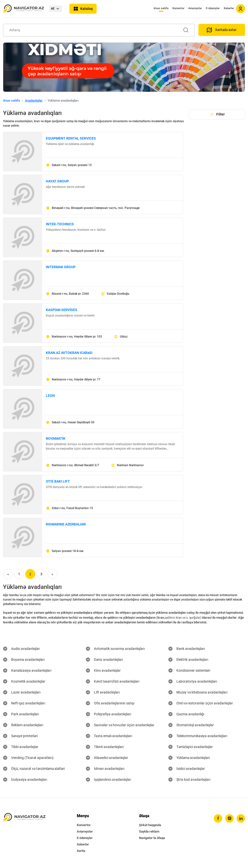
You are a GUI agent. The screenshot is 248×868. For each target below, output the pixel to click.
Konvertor (178, 8)
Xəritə (81, 851)
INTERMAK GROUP (61, 267)
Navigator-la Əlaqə (152, 838)
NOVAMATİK (56, 438)
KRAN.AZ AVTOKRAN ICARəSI (69, 353)
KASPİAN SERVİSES (62, 310)
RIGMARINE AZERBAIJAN (66, 524)
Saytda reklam (149, 831)
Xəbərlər (229, 8)
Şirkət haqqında (150, 825)
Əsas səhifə (161, 8)
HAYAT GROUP (57, 181)
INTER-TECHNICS (60, 224)
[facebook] (218, 818)
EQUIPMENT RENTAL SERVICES (71, 138)
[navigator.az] (24, 818)
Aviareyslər (195, 8)
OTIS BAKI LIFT (58, 481)
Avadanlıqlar (34, 101)
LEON (50, 396)
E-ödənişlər (213, 8)
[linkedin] (241, 818)
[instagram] (229, 818)
